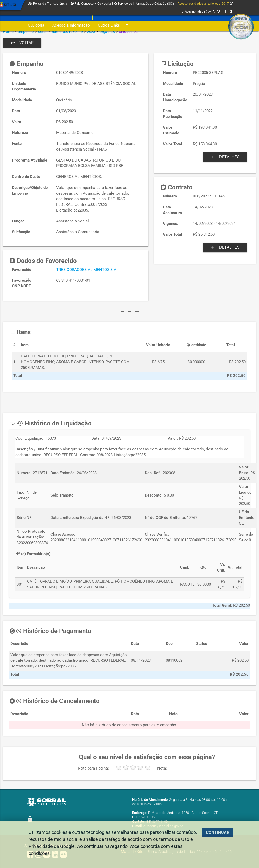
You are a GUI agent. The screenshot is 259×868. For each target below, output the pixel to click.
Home (8, 32)
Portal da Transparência (48, 4)
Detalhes (225, 157)
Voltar (22, 43)
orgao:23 (107, 32)
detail (43, 32)
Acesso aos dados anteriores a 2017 (205, 4)
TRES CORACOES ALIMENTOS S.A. (87, 270)
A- (210, 12)
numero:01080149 (67, 32)
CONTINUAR (218, 832)
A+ (219, 11)
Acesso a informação (71, 25)
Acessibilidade (193, 11)
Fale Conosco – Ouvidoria (91, 4)
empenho (26, 32)
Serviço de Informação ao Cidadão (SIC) (144, 4)
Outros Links (114, 25)
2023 (91, 32)
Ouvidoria (36, 25)
